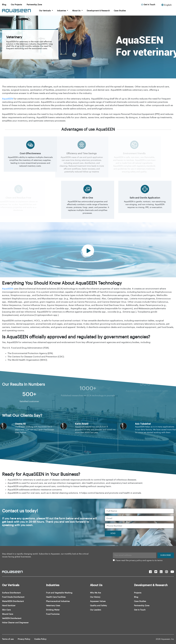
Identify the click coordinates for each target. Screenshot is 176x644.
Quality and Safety (98, 606)
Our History (95, 597)
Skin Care (6, 610)
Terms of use (8, 639)
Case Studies (120, 11)
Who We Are (95, 593)
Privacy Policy (24, 639)
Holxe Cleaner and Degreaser (15, 623)
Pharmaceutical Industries (58, 601)
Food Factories (53, 614)
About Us (77, 11)
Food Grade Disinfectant (13, 597)
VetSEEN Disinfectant (12, 618)
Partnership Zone (34, 5)
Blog (4, 5)
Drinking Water (53, 610)
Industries (62, 11)
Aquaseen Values (98, 601)
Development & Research (98, 11)
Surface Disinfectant (11, 593)
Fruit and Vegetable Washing (59, 593)
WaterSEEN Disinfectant (13, 601)
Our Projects (16, 5)
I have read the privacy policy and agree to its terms (139, 561)
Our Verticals (45, 11)
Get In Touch (148, 5)
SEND (113, 533)
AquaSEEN (8, 99)
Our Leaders (96, 610)
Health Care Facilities (56, 597)
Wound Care (8, 614)
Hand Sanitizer (9, 606)
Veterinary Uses (53, 606)
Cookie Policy (40, 639)
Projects (138, 593)
